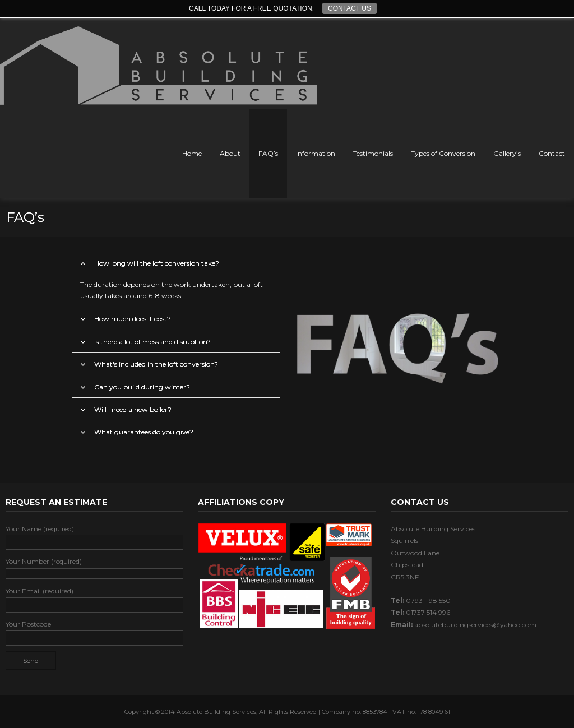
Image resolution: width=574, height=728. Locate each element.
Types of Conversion (443, 153)
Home (192, 153)
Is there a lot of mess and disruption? (152, 342)
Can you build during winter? (142, 387)
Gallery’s (507, 153)
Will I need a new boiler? (133, 409)
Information (316, 153)
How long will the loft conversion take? (157, 263)
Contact (552, 153)
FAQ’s (268, 153)
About (230, 153)
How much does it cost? (133, 319)
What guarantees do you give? (144, 432)
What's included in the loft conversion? (156, 364)
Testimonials (373, 153)
